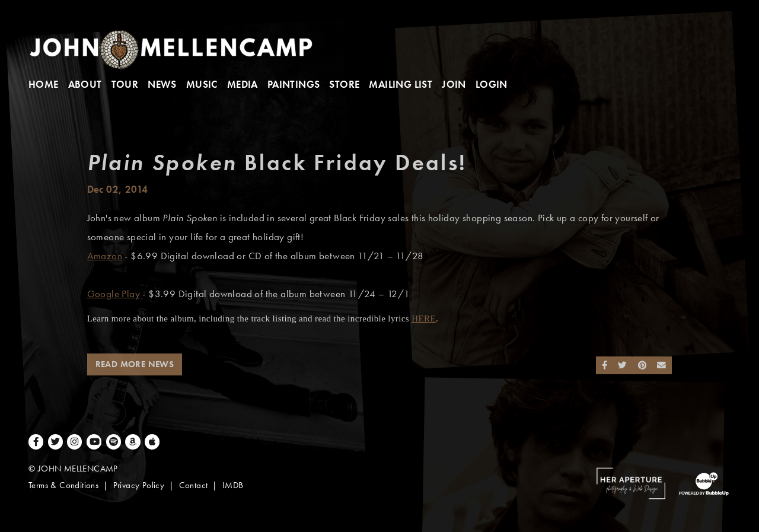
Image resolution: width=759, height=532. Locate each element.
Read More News (135, 364)
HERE (424, 318)
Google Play (114, 294)
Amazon (105, 256)
